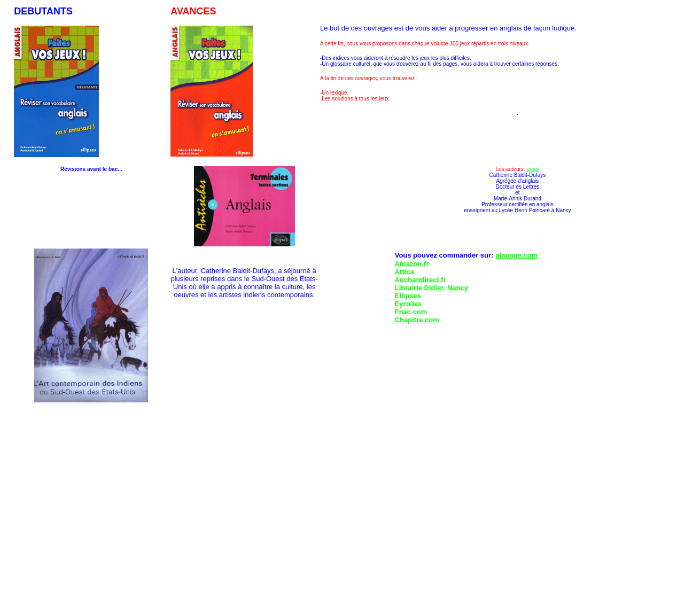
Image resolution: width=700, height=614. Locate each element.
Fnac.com (411, 312)
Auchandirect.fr (421, 280)
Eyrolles (409, 304)
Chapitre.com (417, 320)
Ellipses (408, 296)
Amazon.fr (412, 264)
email (533, 169)
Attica (405, 272)
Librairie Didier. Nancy (431, 288)
